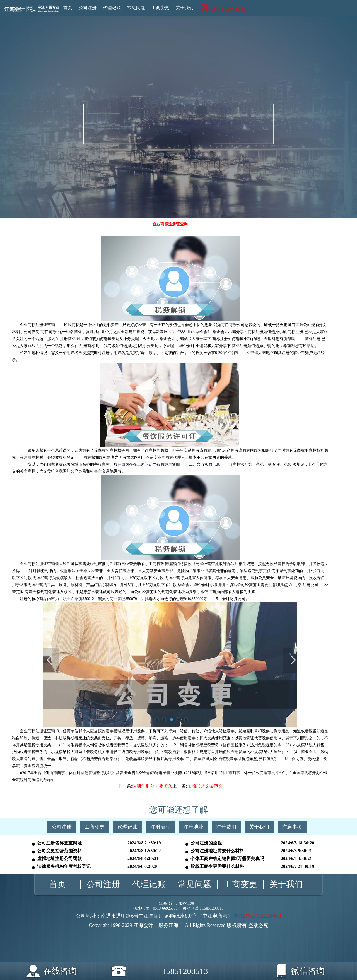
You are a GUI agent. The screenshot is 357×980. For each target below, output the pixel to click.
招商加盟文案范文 (205, 786)
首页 (68, 8)
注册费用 (226, 827)
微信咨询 (292, 969)
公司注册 (88, 8)
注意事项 (292, 827)
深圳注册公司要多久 (152, 786)
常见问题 (136, 8)
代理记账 (112, 8)
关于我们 (185, 8)
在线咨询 (60, 971)
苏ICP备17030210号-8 (258, 916)
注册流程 (160, 827)
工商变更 (160, 8)
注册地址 (193, 827)
